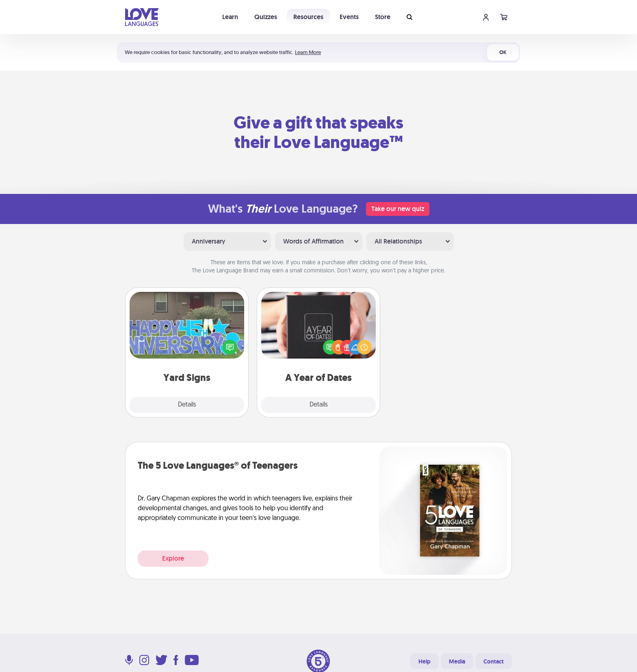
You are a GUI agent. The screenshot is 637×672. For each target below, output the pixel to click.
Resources (308, 17)
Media (457, 661)
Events (349, 17)
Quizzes (266, 17)
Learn (230, 17)
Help (425, 661)
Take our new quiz (398, 209)
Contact (494, 661)
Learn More (308, 52)
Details (187, 405)
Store (383, 17)
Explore (173, 558)
